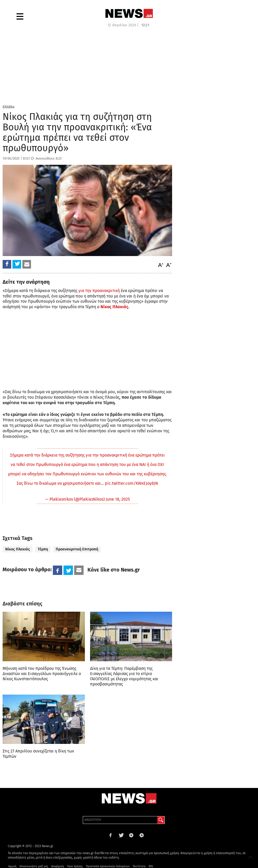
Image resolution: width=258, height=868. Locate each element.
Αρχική (12, 866)
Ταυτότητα (139, 866)
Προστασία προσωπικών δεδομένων (108, 866)
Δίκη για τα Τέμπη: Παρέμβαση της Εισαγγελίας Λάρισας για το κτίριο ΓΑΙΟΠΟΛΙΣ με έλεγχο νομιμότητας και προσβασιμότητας (124, 676)
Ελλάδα (8, 107)
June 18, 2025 (118, 499)
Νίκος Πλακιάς (18, 549)
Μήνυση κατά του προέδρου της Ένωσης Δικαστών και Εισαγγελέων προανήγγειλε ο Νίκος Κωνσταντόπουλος (42, 674)
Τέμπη (43, 549)
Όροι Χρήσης (75, 866)
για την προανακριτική (99, 291)
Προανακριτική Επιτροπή (77, 549)
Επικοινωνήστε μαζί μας (34, 866)
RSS (151, 866)
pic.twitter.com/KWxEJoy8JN (131, 483)
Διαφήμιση (58, 866)
